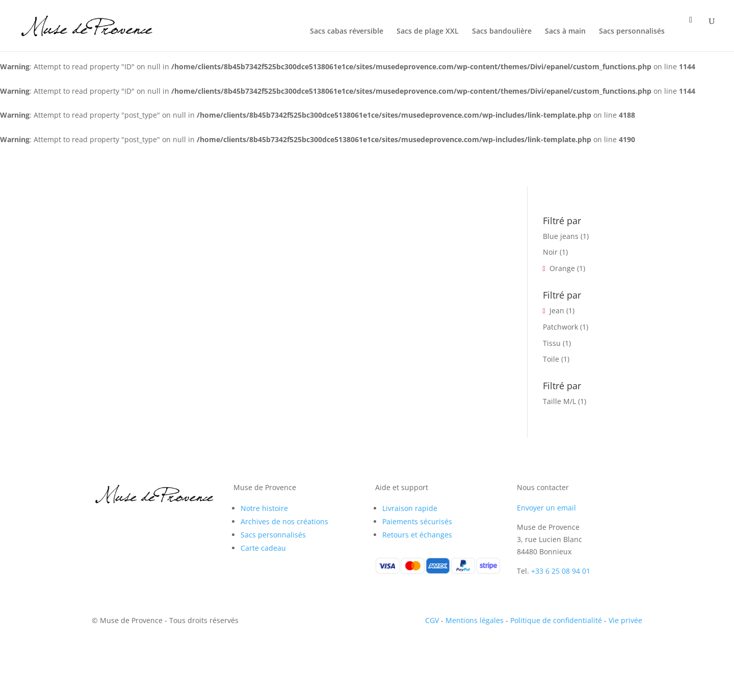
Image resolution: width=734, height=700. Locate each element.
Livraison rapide (410, 508)
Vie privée (625, 620)
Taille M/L (559, 401)
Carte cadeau (263, 548)
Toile (551, 359)
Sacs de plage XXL (428, 32)
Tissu (552, 343)
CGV (432, 620)
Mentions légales (475, 620)
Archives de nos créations (284, 521)
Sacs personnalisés (632, 32)
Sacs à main (565, 32)
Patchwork (560, 327)
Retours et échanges (417, 535)
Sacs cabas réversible (347, 32)
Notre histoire (264, 508)
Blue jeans (561, 236)
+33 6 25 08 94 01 (561, 571)
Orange (562, 268)
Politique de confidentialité (556, 620)
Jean (557, 311)
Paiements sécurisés (417, 521)
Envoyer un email (546, 508)
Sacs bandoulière (502, 32)
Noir (550, 252)
